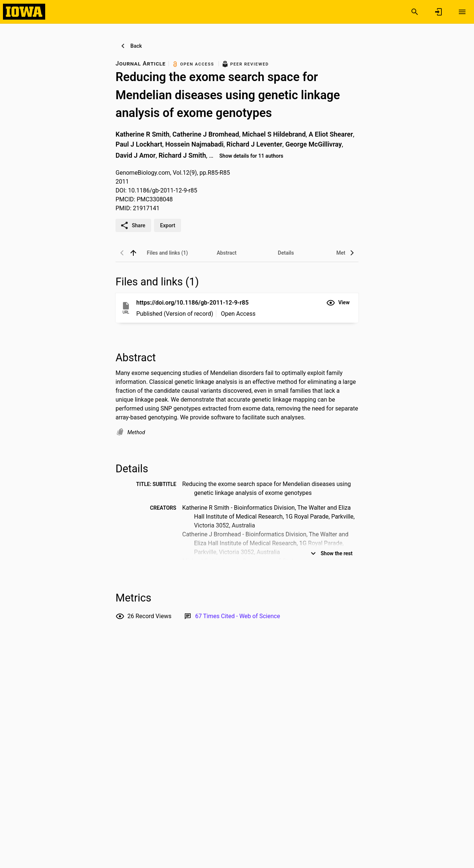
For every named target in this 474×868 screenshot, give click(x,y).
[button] (338, 303)
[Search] (415, 12)
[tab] (167, 253)
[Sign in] (438, 12)
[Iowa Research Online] (24, 11)
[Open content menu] (462, 12)
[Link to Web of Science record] (238, 616)
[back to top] (133, 253)
